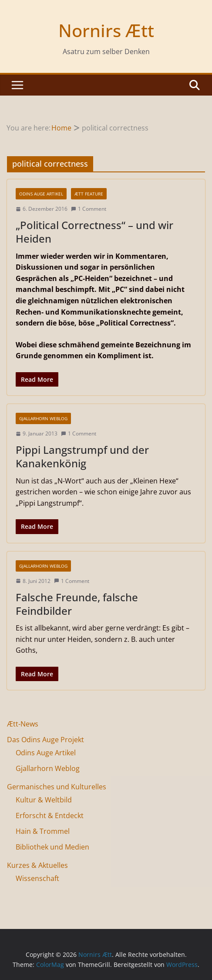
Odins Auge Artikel (41, 194)
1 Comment (89, 209)
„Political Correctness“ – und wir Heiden (94, 232)
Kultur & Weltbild (44, 800)
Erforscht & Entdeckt (50, 816)
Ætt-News (23, 724)
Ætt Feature (89, 194)
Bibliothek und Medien (52, 847)
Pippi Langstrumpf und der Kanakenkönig (82, 456)
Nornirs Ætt (106, 30)
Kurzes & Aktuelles (37, 865)
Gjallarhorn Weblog (43, 418)
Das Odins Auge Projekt (45, 740)
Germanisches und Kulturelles (57, 787)
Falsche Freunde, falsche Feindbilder (77, 604)
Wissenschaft (37, 878)
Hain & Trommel (43, 831)
